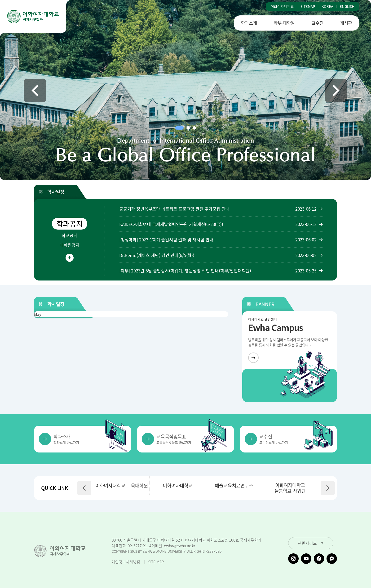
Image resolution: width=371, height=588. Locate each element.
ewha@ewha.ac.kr (180, 546)
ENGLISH (347, 7)
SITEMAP (308, 7)
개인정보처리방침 (126, 562)
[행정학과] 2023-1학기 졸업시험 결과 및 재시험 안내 (166, 240)
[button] (35, 90)
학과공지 (70, 224)
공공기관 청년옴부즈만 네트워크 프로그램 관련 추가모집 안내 (174, 209)
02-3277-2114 (140, 546)
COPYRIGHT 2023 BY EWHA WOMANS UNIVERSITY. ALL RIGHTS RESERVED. (167, 551)
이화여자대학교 (282, 7)
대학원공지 (70, 245)
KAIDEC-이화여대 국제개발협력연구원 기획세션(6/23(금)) (171, 224)
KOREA (327, 7)
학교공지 (69, 235)
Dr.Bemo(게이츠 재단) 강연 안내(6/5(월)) (157, 255)
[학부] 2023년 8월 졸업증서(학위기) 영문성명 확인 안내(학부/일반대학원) (185, 271)
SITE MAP (156, 562)
